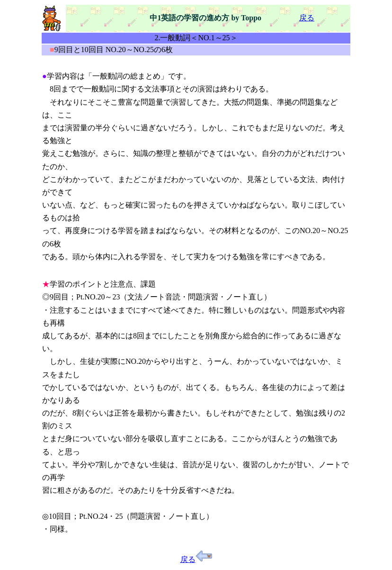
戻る (307, 18)
